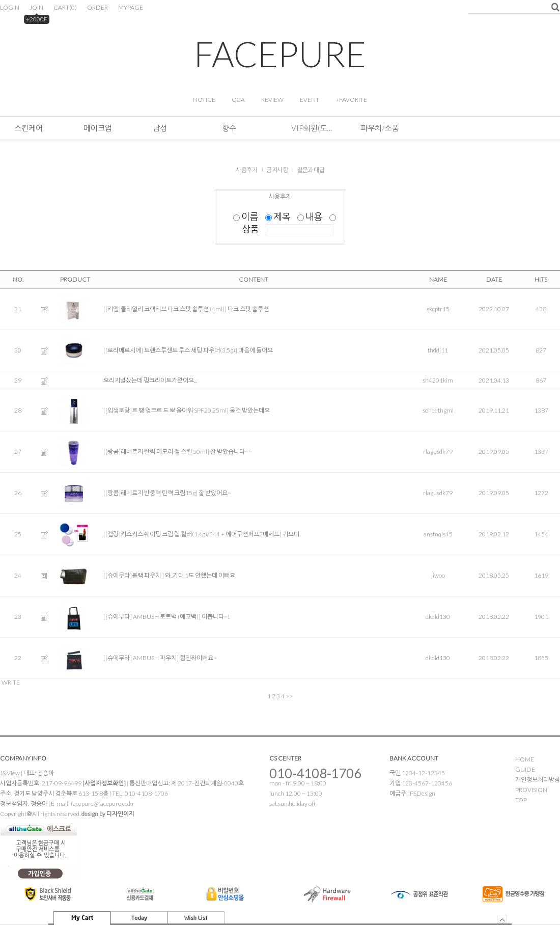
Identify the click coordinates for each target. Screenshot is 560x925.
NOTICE (204, 100)
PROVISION (531, 790)
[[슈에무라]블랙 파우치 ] (134, 575)
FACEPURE (280, 54)
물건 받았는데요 (250, 410)
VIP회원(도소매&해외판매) (312, 128)
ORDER (97, 7)
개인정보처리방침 (538, 780)
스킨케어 (29, 128)
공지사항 (277, 170)
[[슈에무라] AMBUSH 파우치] (141, 658)
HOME (525, 759)
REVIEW (272, 100)
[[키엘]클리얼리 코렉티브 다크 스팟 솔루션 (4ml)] (165, 309)
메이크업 (98, 128)
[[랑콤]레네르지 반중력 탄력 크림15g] (150, 493)
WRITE (11, 683)
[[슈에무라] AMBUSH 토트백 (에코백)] (152, 617)
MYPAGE (131, 7)
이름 (247, 216)
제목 (279, 216)
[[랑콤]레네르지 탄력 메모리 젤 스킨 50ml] (156, 452)
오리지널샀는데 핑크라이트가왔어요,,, (150, 380)
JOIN (36, 7)
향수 (229, 128)
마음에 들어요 (256, 350)
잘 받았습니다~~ (231, 452)
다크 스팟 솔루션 (248, 309)
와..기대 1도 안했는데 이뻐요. (201, 575)
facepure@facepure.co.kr (103, 804)
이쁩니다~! (215, 617)
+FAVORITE (351, 100)
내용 (311, 216)
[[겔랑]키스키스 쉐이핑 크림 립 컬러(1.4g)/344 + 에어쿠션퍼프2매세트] (192, 534)
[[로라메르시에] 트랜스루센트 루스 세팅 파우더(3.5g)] (170, 350)
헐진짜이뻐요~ (198, 658)
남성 (160, 128)
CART (65, 7)
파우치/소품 (380, 128)
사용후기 (246, 170)
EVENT (310, 100)
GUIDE (525, 769)
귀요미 (291, 534)
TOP (521, 800)
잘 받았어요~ (215, 493)
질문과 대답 (311, 170)
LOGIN (10, 7)
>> (289, 696)
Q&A (238, 100)
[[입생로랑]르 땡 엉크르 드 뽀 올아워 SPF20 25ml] (166, 410)
